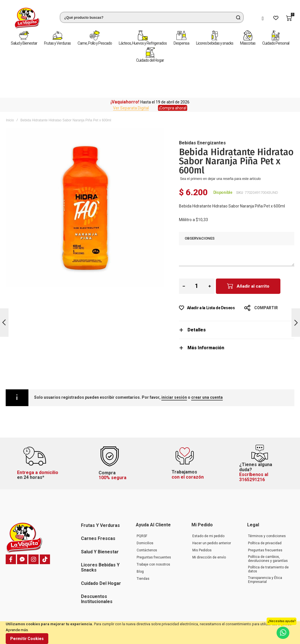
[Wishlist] (276, 18)
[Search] (238, 17)
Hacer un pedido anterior (212, 516)
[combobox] (152, 17)
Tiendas (143, 551)
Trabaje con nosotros (153, 537)
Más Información (206, 314)
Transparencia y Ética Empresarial (265, 552)
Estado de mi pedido (208, 508)
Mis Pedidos (202, 523)
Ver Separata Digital (131, 75)
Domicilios (145, 516)
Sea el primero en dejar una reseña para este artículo (220, 146)
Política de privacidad (265, 516)
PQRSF (142, 508)
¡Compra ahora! (173, 75)
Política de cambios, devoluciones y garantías (268, 531)
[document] (150, 633)
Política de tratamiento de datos (268, 542)
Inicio (10, 87)
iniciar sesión (174, 364)
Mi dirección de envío (209, 530)
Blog (140, 544)
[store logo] (27, 18)
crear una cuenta (207, 364)
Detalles (197, 297)
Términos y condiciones (267, 508)
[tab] (237, 297)
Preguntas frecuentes (154, 530)
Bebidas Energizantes (202, 110)
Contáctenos (147, 523)
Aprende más (17, 630)
